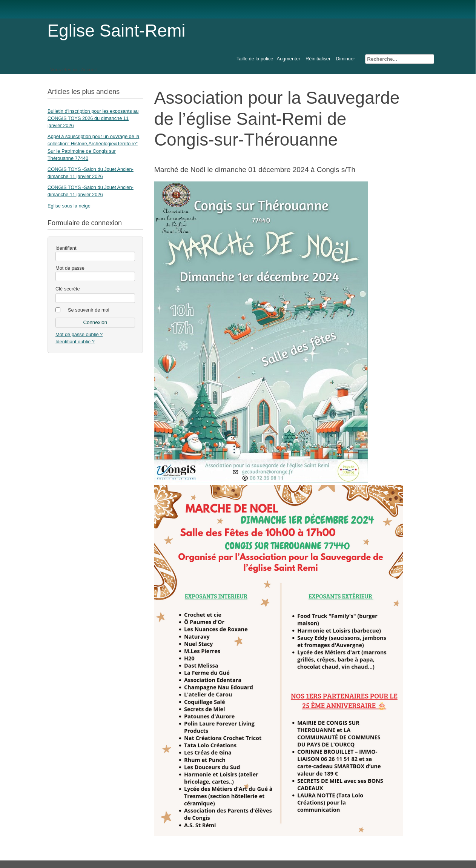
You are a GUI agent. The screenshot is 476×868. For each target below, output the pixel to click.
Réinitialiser (318, 59)
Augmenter (288, 59)
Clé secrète (68, 289)
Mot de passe (70, 268)
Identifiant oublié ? (75, 342)
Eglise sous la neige (69, 206)
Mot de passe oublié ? (79, 334)
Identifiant (66, 248)
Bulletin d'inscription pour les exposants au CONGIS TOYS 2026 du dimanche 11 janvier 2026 (93, 118)
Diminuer (345, 59)
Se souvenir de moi (89, 310)
